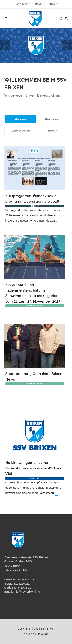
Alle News (20, 119)
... (57, 220)
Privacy (27, 634)
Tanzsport (52, 131)
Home (39, 4)
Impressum (42, 634)
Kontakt (52, 4)
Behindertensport (20, 131)
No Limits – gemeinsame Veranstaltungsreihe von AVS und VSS (34, 468)
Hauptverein (52, 119)
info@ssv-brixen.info (27, 592)
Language (23, 4)
